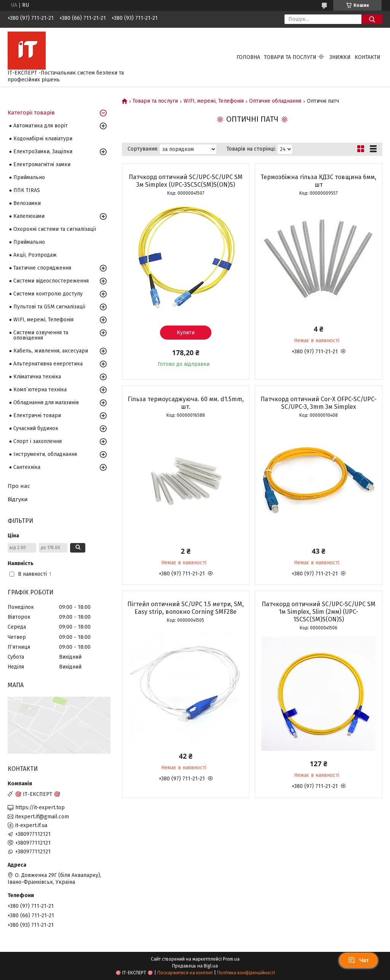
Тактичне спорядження (42, 268)
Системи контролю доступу (48, 294)
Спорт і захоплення (38, 441)
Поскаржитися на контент (185, 973)
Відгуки (18, 499)
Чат (358, 960)
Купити (186, 333)
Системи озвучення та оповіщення (41, 335)
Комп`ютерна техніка (40, 390)
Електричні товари (37, 415)
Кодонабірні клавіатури (43, 139)
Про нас (19, 486)
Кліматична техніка (37, 377)
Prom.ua (231, 959)
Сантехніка (27, 467)
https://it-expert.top (40, 808)
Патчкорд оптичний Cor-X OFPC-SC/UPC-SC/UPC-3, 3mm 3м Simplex (319, 403)
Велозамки (27, 203)
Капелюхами (29, 216)
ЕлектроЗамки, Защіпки (43, 152)
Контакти (368, 57)
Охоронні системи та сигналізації (55, 229)
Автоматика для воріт (41, 126)
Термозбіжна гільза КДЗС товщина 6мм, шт (318, 181)
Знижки (340, 57)
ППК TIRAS (27, 190)
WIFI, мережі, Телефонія (214, 101)
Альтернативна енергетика (48, 364)
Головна (248, 57)
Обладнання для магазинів (46, 403)
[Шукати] (372, 19)
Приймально (29, 177)
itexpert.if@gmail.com (42, 817)
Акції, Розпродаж (35, 255)
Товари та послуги (290, 57)
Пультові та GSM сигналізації (49, 307)
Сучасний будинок (36, 428)
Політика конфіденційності (246, 973)
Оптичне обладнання (275, 101)
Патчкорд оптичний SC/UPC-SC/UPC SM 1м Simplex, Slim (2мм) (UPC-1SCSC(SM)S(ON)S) (319, 612)
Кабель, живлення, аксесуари (51, 351)
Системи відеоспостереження (51, 281)
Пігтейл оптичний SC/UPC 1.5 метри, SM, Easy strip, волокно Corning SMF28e (185, 608)
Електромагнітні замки (42, 164)
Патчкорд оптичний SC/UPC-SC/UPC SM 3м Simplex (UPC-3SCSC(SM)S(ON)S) (186, 181)
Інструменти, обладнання (45, 454)
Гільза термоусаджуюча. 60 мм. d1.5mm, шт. (186, 403)
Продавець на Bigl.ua (195, 966)
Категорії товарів (31, 113)
